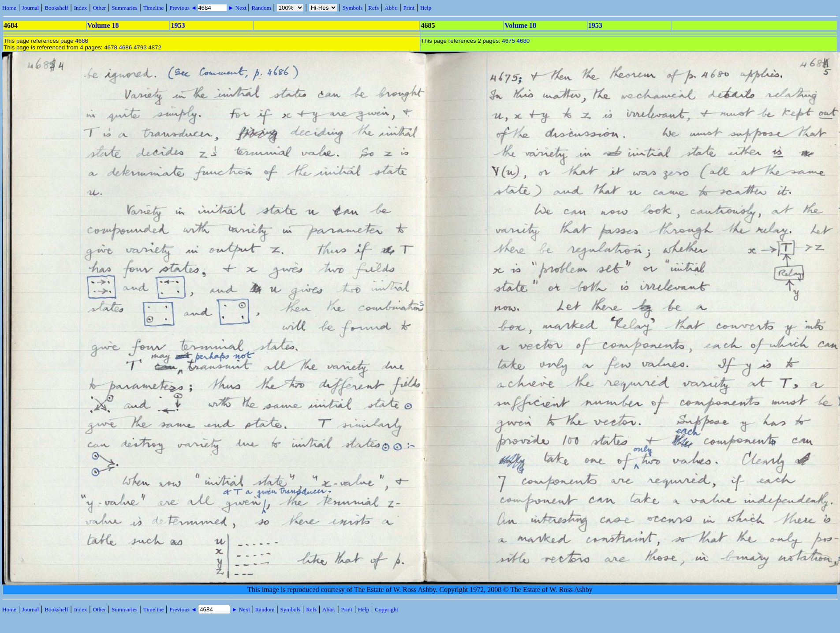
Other (99, 8)
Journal (30, 8)
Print (409, 8)
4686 (82, 41)
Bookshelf (56, 8)
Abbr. (391, 8)
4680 (523, 41)
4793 (140, 47)
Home (9, 8)
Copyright (386, 609)
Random (261, 8)
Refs (373, 8)
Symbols (353, 8)
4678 (111, 47)
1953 (178, 25)
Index (81, 8)
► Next (237, 8)
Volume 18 (103, 25)
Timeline (153, 8)
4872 (155, 47)
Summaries (125, 8)
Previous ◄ (184, 8)
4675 (508, 41)
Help (426, 8)
